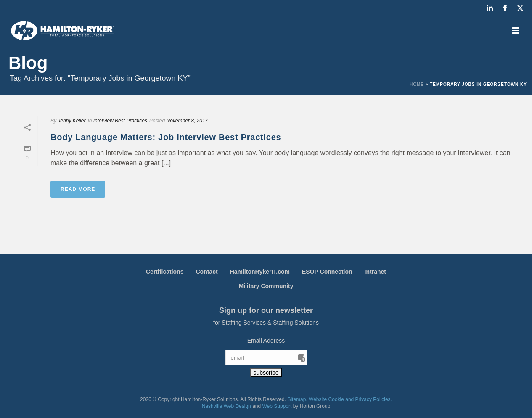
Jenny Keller (71, 121)
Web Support (277, 406)
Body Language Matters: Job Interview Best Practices (166, 137)
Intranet (375, 272)
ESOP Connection (327, 272)
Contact (206, 272)
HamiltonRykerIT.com (260, 272)
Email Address (266, 341)
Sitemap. (297, 399)
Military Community (266, 286)
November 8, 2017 (187, 121)
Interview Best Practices (120, 121)
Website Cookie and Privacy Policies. (350, 399)
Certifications (165, 272)
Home (417, 84)
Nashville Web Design (226, 406)
